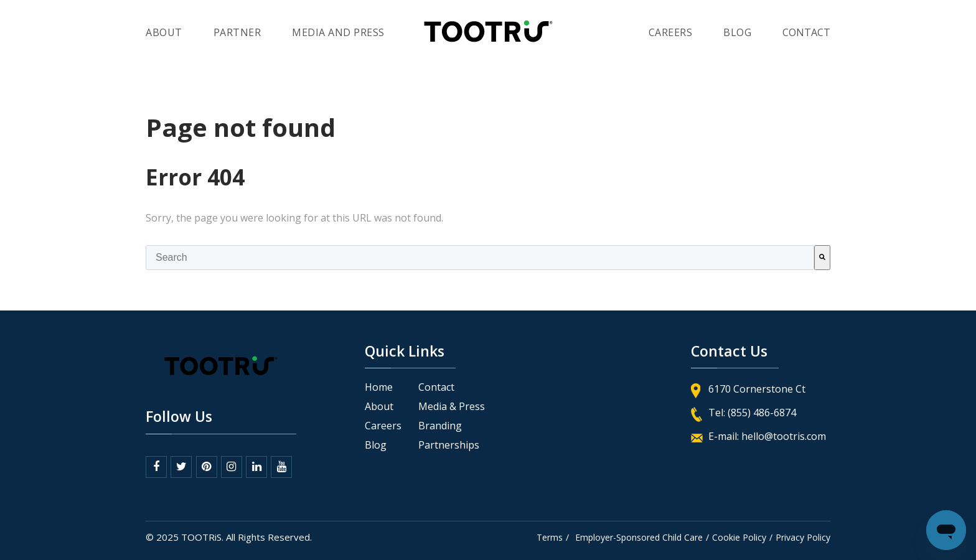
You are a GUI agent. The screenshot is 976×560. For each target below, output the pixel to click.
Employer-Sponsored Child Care (639, 537)
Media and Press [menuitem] (338, 32)
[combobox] (480, 258)
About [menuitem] (164, 32)
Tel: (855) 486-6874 (752, 413)
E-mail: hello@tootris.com (767, 436)
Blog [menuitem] (376, 445)
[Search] (822, 258)
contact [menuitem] (806, 32)
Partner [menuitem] (237, 32)
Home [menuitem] (379, 387)
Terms (550, 537)
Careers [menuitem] (671, 32)
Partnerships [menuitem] (449, 445)
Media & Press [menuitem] (452, 407)
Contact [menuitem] (436, 387)
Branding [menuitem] (440, 426)
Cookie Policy (739, 537)
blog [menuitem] (737, 32)
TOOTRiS (201, 537)
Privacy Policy (803, 537)
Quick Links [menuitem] (405, 352)
